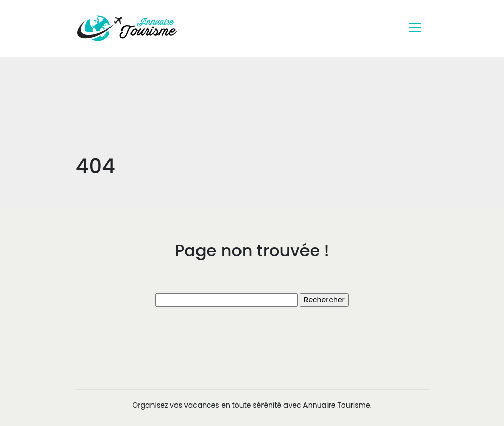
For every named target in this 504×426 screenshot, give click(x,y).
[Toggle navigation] (414, 29)
